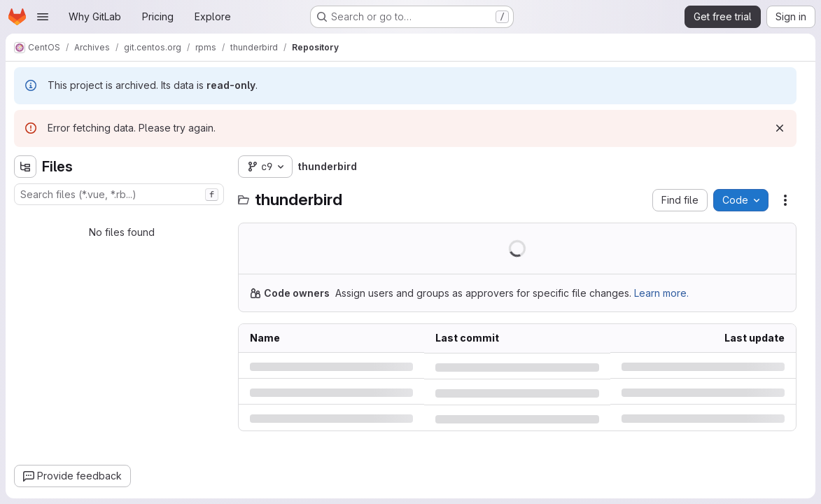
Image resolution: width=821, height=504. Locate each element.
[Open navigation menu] (43, 17)
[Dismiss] (780, 128)
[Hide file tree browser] (25, 167)
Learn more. (661, 293)
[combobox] (119, 194)
